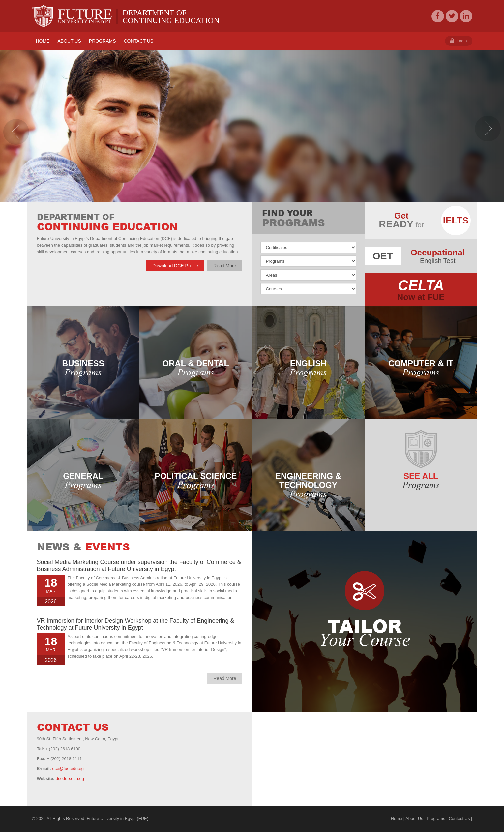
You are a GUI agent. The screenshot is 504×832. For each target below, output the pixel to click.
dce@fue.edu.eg (68, 769)
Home (397, 819)
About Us (414, 819)
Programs (436, 819)
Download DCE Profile (175, 266)
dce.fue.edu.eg (70, 778)
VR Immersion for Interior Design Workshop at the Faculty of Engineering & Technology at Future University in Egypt (136, 624)
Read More (225, 266)
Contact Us (459, 819)
